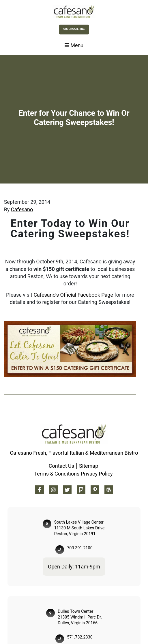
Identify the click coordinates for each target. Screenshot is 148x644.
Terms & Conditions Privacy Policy (73, 474)
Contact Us (61, 466)
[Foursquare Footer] (81, 490)
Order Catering (74, 29)
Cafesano (22, 209)
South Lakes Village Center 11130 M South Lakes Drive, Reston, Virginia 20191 (80, 528)
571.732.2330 (80, 637)
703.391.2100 (80, 548)
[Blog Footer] (109, 490)
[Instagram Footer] (53, 490)
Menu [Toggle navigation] (74, 45)
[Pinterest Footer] (95, 490)
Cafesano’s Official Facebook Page (73, 295)
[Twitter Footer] (67, 490)
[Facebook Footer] (40, 490)
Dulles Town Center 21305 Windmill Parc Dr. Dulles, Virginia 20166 (80, 617)
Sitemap (89, 466)
